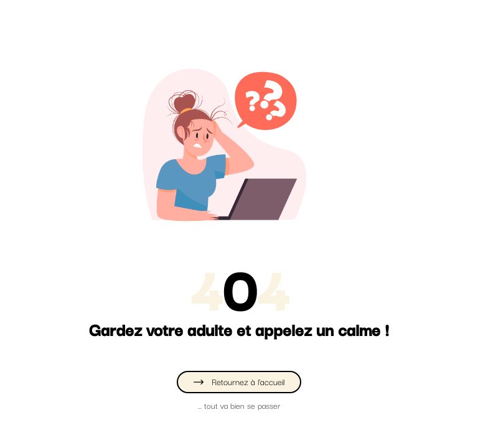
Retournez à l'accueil (239, 381)
